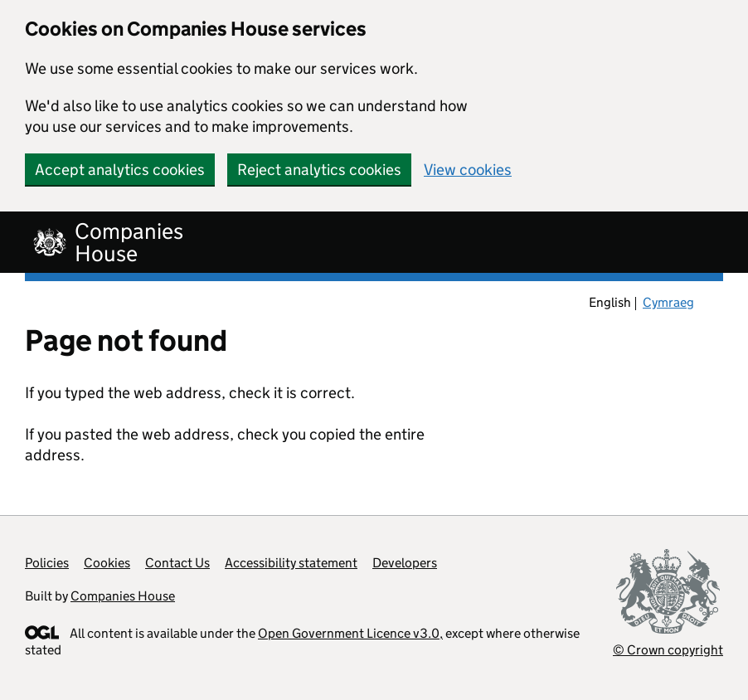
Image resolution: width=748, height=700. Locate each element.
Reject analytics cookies (319, 170)
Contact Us (177, 563)
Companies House (123, 596)
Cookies (107, 563)
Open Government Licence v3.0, (350, 633)
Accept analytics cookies (120, 170)
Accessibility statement (291, 563)
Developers (405, 563)
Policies (47, 563)
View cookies (468, 170)
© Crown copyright (668, 650)
